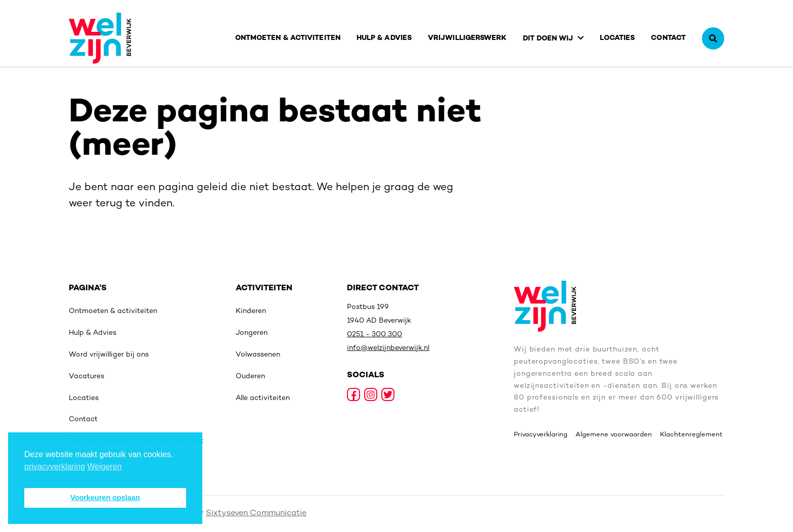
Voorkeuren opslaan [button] (105, 498)
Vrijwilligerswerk (467, 38)
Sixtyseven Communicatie (256, 514)
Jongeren (252, 333)
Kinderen (251, 311)
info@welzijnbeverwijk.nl (388, 348)
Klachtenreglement (691, 435)
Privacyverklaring (541, 435)
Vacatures (86, 376)
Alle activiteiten (263, 398)
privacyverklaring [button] (55, 467)
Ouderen (250, 376)
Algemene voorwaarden (614, 435)
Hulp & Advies (384, 38)
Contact (668, 38)
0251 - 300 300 (375, 335)
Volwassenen (258, 355)
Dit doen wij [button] (548, 39)
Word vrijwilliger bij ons (109, 355)
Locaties (618, 38)
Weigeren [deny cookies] (105, 467)
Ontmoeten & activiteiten (288, 38)
